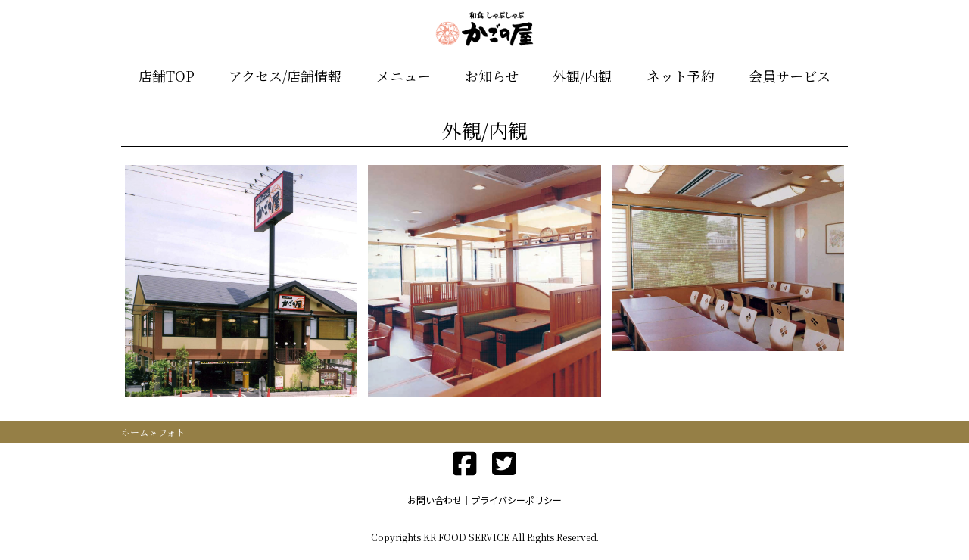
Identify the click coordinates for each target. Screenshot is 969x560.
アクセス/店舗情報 (285, 76)
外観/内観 (582, 76)
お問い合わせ (435, 500)
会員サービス (790, 76)
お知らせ (492, 76)
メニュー (403, 76)
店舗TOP (167, 76)
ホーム (135, 432)
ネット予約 (681, 76)
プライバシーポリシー (516, 500)
